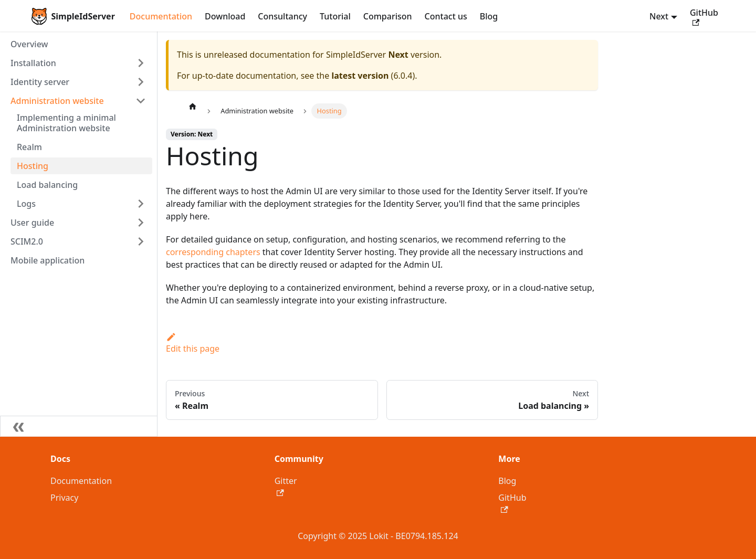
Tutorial (335, 16)
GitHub (704, 17)
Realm (29, 147)
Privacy (64, 498)
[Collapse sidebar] (79, 426)
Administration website (57, 101)
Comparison (388, 16)
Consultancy (282, 16)
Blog (489, 16)
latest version (360, 76)
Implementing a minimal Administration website (66, 123)
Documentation (161, 16)
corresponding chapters (213, 252)
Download (225, 16)
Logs (26, 204)
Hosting (33, 166)
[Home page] (193, 106)
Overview (29, 44)
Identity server (40, 82)
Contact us (446, 16)
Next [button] (659, 16)
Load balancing (47, 185)
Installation (33, 63)
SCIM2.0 (27, 241)
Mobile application (48, 260)
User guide (32, 223)
